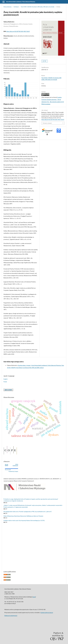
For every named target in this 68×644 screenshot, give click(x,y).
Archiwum (16, 7)
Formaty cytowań (47, 123)
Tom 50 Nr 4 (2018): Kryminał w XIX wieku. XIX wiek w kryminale (38, 7)
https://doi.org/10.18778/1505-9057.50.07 (18, 31)
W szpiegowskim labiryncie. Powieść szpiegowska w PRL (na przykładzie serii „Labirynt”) (28, 512)
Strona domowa (8, 7)
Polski (5, 382)
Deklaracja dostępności (11, 616)
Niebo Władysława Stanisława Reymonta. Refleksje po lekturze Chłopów (23, 516)
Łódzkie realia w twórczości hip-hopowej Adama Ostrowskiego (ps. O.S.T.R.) (24, 520)
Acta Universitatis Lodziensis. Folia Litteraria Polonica (21, 2)
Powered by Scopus (13, 471)
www (34, 597)
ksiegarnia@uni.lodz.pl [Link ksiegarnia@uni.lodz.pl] (47, 613)
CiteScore (15, 465)
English (6, 379)
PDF (45, 61)
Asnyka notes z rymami (24, 365)
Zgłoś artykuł (8, 390)
